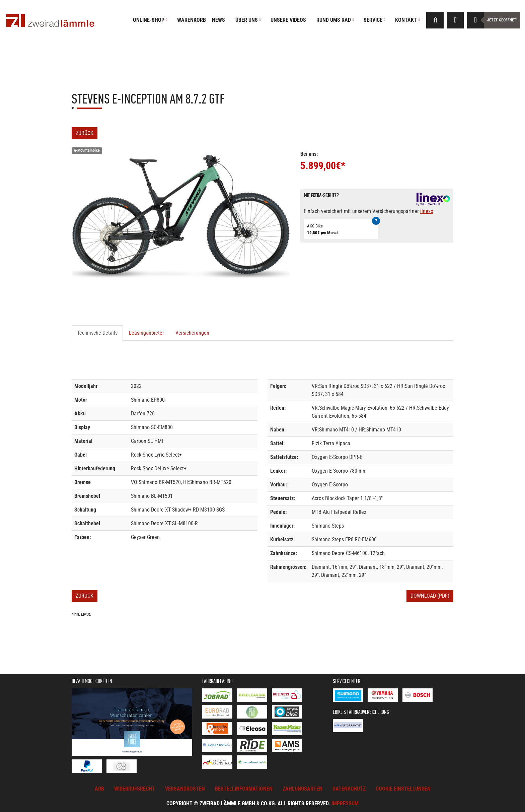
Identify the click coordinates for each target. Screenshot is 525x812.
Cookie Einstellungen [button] (403, 789)
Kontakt (407, 20)
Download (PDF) (430, 596)
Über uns (248, 20)
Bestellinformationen (244, 789)
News (218, 20)
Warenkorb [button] (192, 20)
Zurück (85, 133)
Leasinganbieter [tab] (146, 333)
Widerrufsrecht (135, 789)
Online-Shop (150, 20)
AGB (99, 789)
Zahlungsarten (303, 789)
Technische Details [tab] (97, 333)
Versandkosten (185, 789)
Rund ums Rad (335, 20)
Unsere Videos (288, 20)
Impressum (345, 803)
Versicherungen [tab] (192, 333)
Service (374, 20)
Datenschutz (349, 789)
